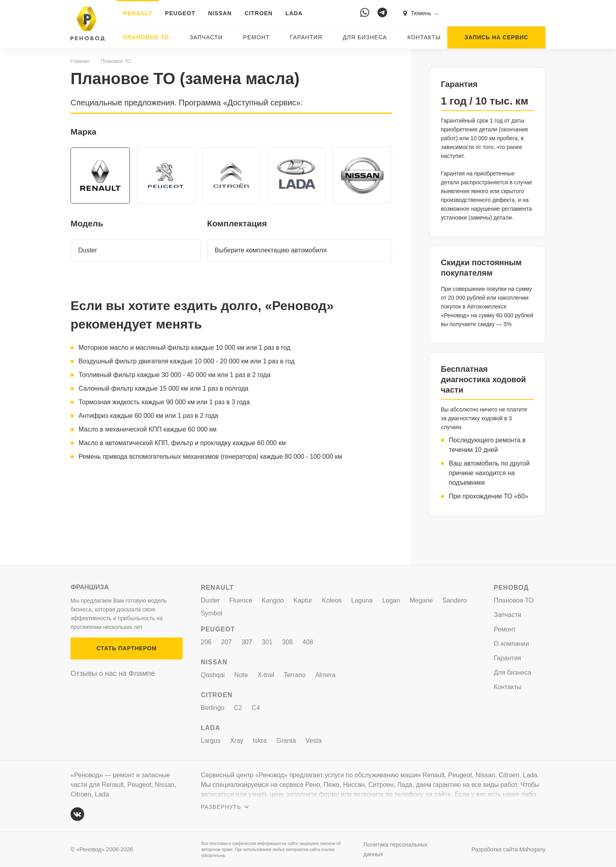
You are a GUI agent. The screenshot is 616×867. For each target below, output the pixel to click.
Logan (391, 600)
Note (241, 675)
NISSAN (220, 13)
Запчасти (206, 37)
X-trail (266, 675)
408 (308, 642)
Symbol (211, 613)
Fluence (241, 600)
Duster (210, 600)
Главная (80, 61)
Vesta (313, 741)
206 (206, 642)
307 (247, 642)
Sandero (455, 600)
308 (288, 642)
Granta (286, 741)
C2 (238, 708)
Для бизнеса (365, 37)
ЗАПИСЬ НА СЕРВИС (496, 37)
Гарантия (306, 37)
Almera (325, 675)
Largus (211, 741)
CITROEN (259, 13)
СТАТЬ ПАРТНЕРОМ (127, 648)
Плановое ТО (146, 37)
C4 (256, 708)
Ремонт (256, 37)
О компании (511, 644)
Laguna (362, 600)
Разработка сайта (509, 849)
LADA (294, 13)
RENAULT (138, 13)
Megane (421, 600)
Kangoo (273, 600)
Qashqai (213, 675)
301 (267, 642)
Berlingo (213, 708)
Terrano (295, 675)
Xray (237, 741)
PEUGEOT (180, 13)
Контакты (424, 37)
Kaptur (303, 600)
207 (227, 642)
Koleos (332, 600)
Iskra (260, 741)
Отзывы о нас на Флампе (113, 673)
